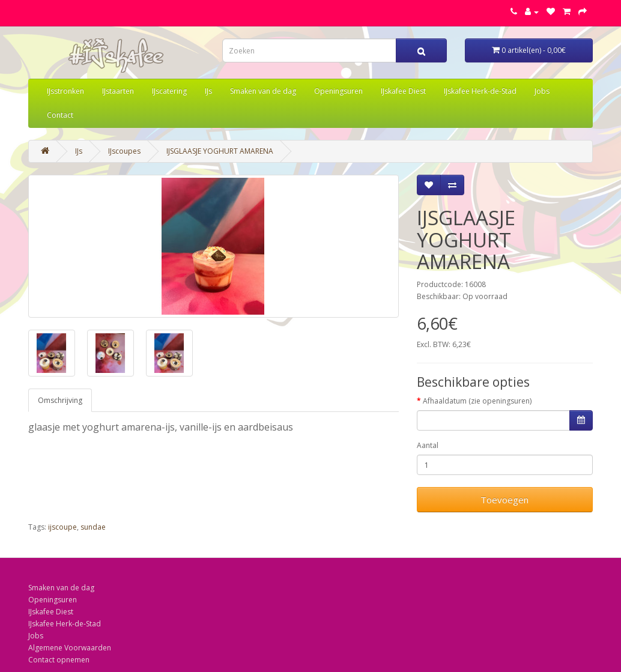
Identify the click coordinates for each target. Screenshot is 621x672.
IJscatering (169, 91)
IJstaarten (118, 91)
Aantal (428, 445)
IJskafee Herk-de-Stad (480, 91)
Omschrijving (60, 400)
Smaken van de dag (263, 91)
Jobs (542, 91)
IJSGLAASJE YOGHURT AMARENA (220, 151)
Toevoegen (504, 500)
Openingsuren (338, 91)
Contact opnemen (59, 660)
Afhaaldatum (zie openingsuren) (477, 401)
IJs (208, 91)
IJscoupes (124, 151)
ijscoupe (62, 527)
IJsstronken (65, 91)
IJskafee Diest (403, 91)
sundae (93, 527)
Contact (60, 115)
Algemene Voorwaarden (70, 648)
